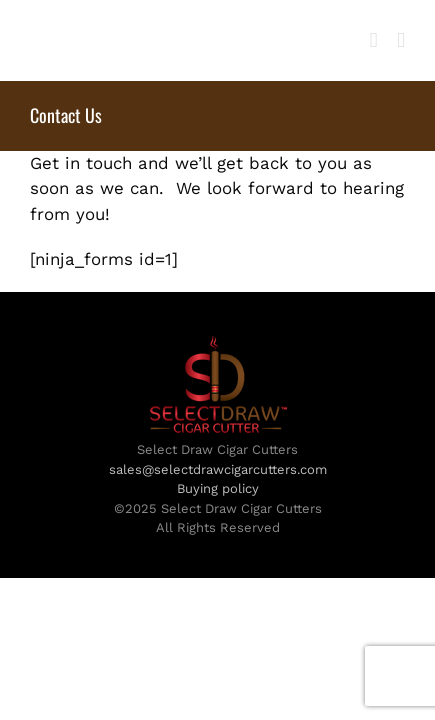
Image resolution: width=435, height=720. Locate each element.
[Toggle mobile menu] (401, 40)
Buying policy (218, 538)
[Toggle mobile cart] (374, 40)
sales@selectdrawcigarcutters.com (218, 519)
